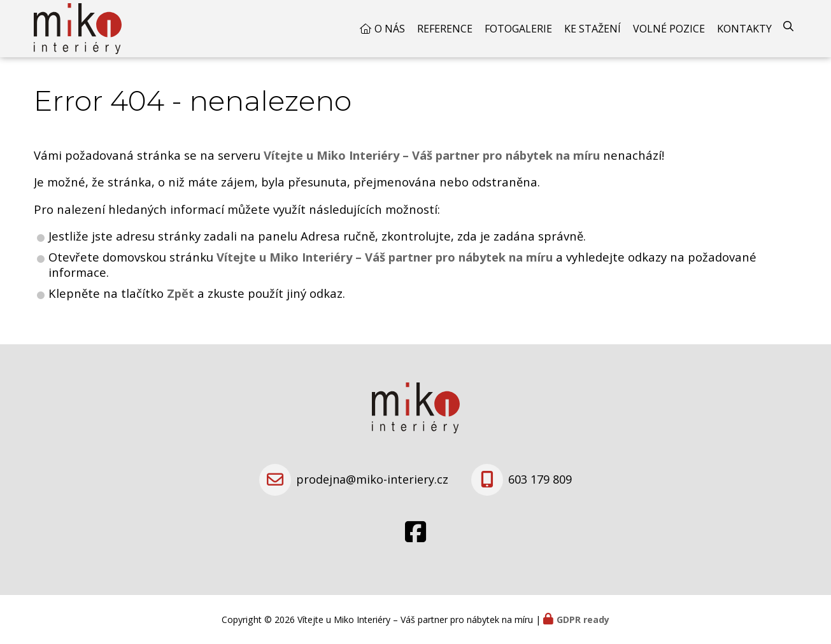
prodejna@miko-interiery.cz (372, 479)
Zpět (181, 293)
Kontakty (744, 29)
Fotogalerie (518, 29)
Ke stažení (593, 29)
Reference (445, 29)
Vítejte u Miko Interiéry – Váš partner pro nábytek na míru (385, 257)
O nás (390, 29)
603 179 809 (540, 479)
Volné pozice (669, 29)
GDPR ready (583, 619)
